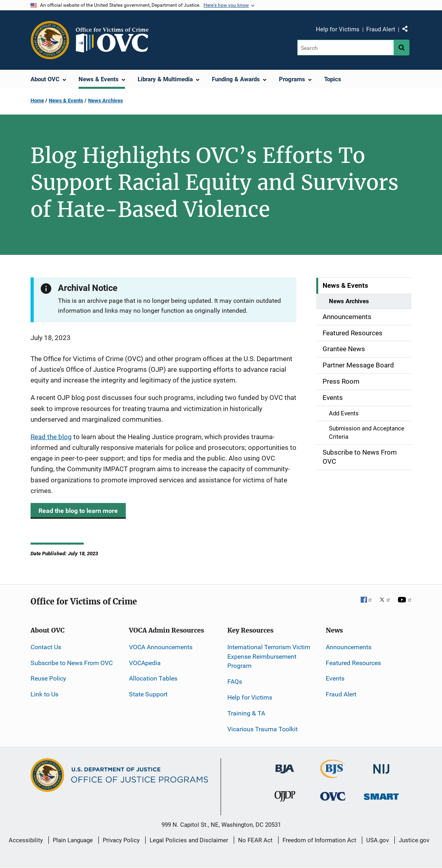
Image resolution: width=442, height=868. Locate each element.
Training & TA (246, 713)
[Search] (345, 48)
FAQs (235, 682)
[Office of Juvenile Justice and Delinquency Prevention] (285, 798)
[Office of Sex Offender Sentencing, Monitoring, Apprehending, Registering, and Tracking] (381, 794)
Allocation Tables (153, 678)
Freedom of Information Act (319, 840)
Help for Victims (338, 29)
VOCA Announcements (161, 647)
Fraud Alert (381, 29)
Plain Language (73, 840)
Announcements (349, 647)
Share (408, 31)
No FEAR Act (255, 840)
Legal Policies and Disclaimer (189, 840)
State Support (148, 694)
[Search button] (402, 48)
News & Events (66, 100)
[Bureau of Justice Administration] (285, 765)
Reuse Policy (48, 678)
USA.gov (378, 840)
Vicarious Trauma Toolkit (262, 729)
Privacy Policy (121, 840)
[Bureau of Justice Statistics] (333, 775)
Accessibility (26, 840)
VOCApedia (145, 663)
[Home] (115, 40)
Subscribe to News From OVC (72, 663)
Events (335, 678)
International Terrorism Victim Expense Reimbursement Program (269, 657)
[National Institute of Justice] (381, 766)
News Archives (106, 100)
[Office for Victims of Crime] (333, 796)
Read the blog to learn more (78, 511)
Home (37, 100)
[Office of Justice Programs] (50, 40)
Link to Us (44, 694)
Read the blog (51, 437)
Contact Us (46, 647)
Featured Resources (353, 663)
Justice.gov (414, 840)
